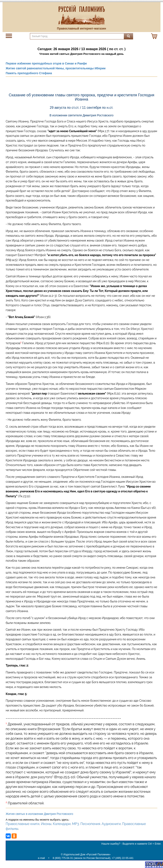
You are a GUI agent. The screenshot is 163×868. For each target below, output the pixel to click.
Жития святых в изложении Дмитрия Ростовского (39, 814)
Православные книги (23, 824)
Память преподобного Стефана (29, 73)
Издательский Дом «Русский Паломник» (87, 855)
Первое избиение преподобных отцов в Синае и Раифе (46, 63)
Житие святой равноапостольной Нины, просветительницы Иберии (56, 68)
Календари (62, 824)
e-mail (41, 858)
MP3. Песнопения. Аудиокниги (96, 824)
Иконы (46, 824)
